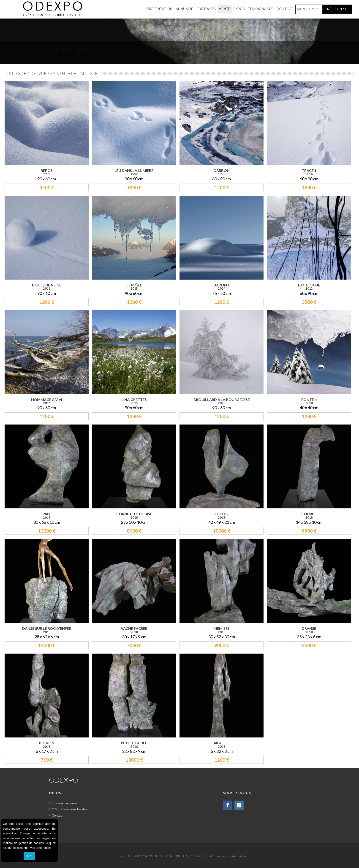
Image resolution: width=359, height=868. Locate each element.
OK (29, 856)
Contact (58, 815)
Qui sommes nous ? (66, 803)
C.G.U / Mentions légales (69, 809)
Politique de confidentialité (227, 856)
